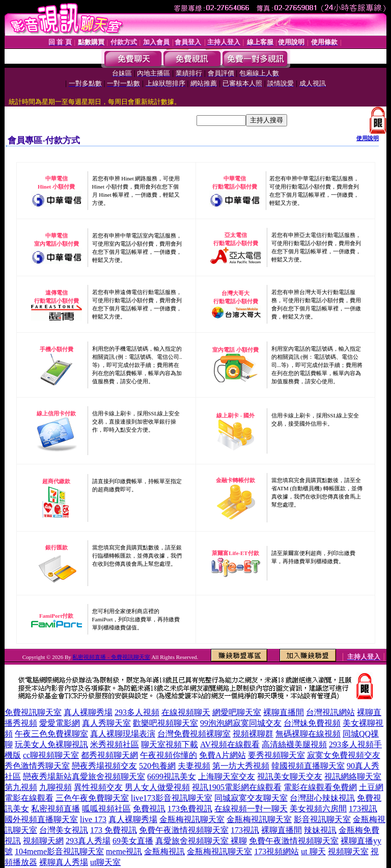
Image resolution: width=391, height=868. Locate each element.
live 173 (93, 819)
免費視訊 (149, 809)
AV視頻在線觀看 (230, 744)
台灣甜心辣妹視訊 (322, 798)
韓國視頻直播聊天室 (308, 766)
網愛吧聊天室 (237, 712)
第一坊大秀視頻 (241, 766)
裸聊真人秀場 (64, 862)
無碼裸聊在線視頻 (308, 734)
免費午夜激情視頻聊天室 (184, 830)
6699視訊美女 (172, 777)
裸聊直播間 (284, 712)
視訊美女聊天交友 (290, 777)
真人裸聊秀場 (88, 712)
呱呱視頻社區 (106, 809)
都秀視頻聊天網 (109, 755)
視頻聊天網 (43, 841)
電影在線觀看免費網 (320, 787)
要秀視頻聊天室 (276, 755)
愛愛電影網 (60, 723)
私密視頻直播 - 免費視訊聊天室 (111, 657)
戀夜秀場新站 (47, 777)
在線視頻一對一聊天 (251, 809)
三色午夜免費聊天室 (92, 798)
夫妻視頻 (194, 766)
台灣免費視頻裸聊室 (194, 734)
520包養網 (157, 766)
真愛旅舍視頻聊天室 (108, 777)
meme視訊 (124, 851)
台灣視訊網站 (330, 712)
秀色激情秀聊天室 (37, 766)
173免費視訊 (190, 809)
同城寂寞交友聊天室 (251, 798)
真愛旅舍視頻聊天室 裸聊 (201, 841)
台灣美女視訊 (64, 830)
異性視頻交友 (98, 787)
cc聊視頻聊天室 (51, 755)
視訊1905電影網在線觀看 (237, 787)
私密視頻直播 (55, 809)
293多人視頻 (137, 712)
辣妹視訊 (320, 830)
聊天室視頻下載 (170, 744)
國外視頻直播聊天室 (41, 819)
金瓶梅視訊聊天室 (192, 819)
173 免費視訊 (114, 830)
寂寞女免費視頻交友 (344, 755)
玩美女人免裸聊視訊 (51, 744)
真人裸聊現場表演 (123, 734)
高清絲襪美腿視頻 (294, 744)
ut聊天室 (105, 862)
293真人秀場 (88, 841)
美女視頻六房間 (318, 809)
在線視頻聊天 (186, 712)
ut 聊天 (313, 851)
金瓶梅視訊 (164, 851)
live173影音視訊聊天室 (172, 798)
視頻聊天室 (348, 851)
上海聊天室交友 (227, 777)
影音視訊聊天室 (322, 819)
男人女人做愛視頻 (157, 787)
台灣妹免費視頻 (312, 723)
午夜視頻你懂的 (169, 755)
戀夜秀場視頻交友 (104, 766)
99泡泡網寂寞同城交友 (241, 723)
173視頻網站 (276, 851)
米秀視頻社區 (115, 744)
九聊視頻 (55, 787)
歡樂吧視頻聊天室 (165, 723)
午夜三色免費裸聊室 (51, 734)
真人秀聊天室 (106, 723)
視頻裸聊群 (253, 734)
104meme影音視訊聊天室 (59, 851)
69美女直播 (133, 841)
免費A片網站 (222, 755)
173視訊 (363, 809)
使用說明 (368, 138)
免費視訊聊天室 (33, 712)
